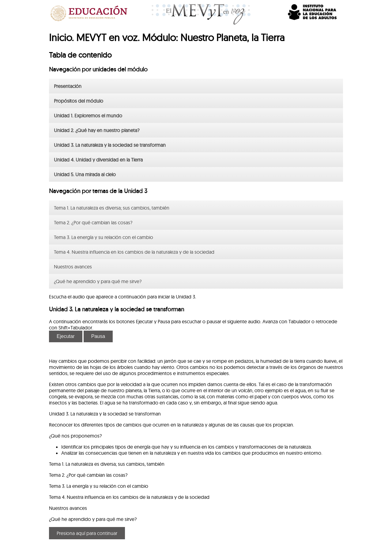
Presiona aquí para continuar (87, 533)
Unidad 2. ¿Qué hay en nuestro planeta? (97, 130)
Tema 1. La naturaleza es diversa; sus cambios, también (112, 208)
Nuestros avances (73, 267)
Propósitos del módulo (79, 101)
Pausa (98, 336)
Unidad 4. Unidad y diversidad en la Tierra (98, 160)
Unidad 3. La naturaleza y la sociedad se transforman (110, 145)
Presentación (68, 86)
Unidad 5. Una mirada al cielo (85, 174)
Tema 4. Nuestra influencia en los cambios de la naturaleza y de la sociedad (134, 252)
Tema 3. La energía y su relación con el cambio (104, 237)
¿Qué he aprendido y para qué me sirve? (98, 281)
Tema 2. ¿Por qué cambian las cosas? (93, 222)
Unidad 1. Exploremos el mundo (88, 116)
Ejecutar (66, 336)
